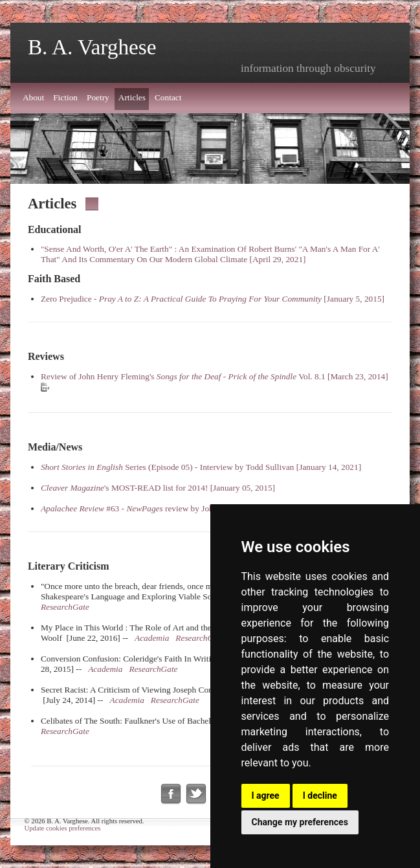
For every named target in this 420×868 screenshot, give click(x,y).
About (33, 97)
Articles (132, 97)
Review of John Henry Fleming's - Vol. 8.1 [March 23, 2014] (215, 376)
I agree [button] (266, 796)
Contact (168, 97)
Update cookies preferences (63, 828)
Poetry (98, 97)
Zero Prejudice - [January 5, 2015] (213, 299)
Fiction (65, 97)
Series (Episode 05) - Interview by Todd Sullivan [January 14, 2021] (201, 467)
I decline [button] (320, 796)
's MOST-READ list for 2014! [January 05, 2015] (158, 488)
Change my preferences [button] (300, 822)
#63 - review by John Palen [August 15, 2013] (172, 508)
